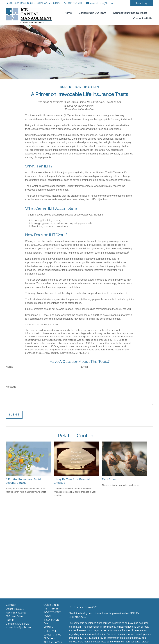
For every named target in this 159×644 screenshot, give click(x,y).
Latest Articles (52, 635)
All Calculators (52, 642)
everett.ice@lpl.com (101, 3)
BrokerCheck (77, 617)
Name (9, 367)
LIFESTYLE (50, 631)
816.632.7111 (73, 3)
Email (84, 367)
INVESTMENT (52, 612)
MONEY (48, 627)
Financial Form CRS (85, 607)
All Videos (49, 638)
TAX (46, 623)
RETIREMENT (52, 609)
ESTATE (48, 616)
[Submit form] (14, 415)
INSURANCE (51, 620)
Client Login (142, 3)
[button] (68, 13)
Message (11, 387)
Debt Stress (109, 479)
